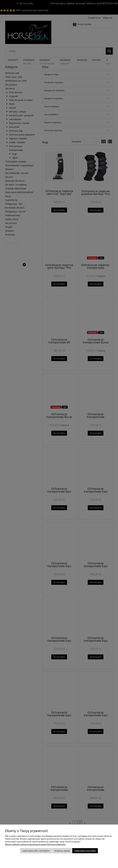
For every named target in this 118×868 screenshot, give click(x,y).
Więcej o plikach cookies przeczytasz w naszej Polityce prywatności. (35, 844)
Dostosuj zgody (62, 851)
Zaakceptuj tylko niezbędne (36, 851)
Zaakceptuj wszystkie (85, 851)
